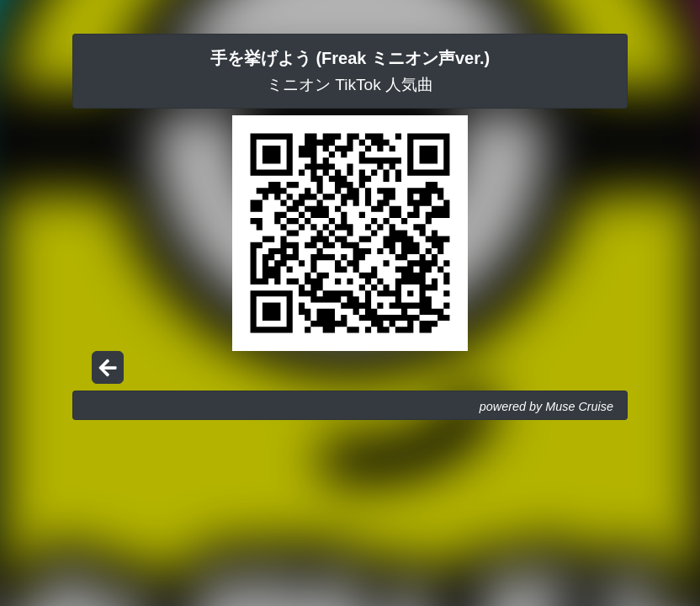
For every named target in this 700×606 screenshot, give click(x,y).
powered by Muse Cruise (546, 407)
